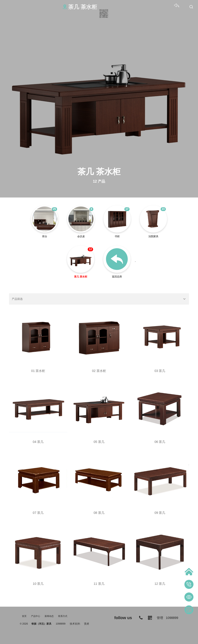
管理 (160, 618)
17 (127, 209)
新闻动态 (49, 616)
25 (54, 209)
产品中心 (36, 616)
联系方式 (63, 616)
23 (163, 209)
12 (90, 249)
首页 (24, 616)
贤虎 (87, 624)
